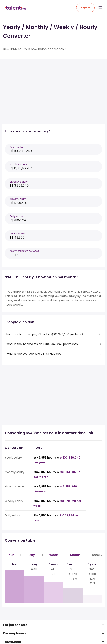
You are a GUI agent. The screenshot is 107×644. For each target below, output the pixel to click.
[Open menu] (100, 8)
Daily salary (17, 216)
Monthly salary (18, 164)
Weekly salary (18, 199)
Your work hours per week (24, 251)
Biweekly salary (19, 182)
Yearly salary (17, 147)
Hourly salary (17, 234)
